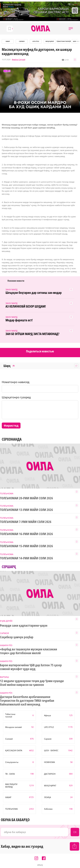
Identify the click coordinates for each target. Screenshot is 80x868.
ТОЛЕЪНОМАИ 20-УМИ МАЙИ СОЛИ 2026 (26, 498)
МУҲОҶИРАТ (50, 41)
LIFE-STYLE (36, 41)
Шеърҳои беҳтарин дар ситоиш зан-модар (34, 293)
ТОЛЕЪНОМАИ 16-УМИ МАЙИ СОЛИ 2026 (26, 534)
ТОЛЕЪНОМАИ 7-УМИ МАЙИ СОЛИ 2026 (26, 522)
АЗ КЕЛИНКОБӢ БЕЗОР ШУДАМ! (26, 306)
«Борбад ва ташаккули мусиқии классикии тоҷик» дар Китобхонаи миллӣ (29, 651)
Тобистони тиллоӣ (64, 41)
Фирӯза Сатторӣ (18, 60)
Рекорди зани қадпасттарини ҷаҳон (24, 626)
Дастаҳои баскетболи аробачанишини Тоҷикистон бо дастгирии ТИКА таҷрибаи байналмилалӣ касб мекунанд (27, 701)
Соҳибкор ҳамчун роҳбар (17, 637)
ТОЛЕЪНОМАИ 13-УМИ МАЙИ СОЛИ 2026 (26, 510)
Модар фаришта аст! (19, 320)
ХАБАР (8, 41)
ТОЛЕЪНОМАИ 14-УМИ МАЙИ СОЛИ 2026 (26, 558)
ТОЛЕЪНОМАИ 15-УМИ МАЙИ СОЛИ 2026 (26, 546)
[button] (71, 29)
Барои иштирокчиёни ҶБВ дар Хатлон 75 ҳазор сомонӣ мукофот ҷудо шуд (31, 667)
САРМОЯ (22, 41)
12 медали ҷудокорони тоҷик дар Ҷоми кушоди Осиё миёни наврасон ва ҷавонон (32, 683)
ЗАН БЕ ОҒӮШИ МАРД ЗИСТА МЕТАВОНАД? (32, 334)
